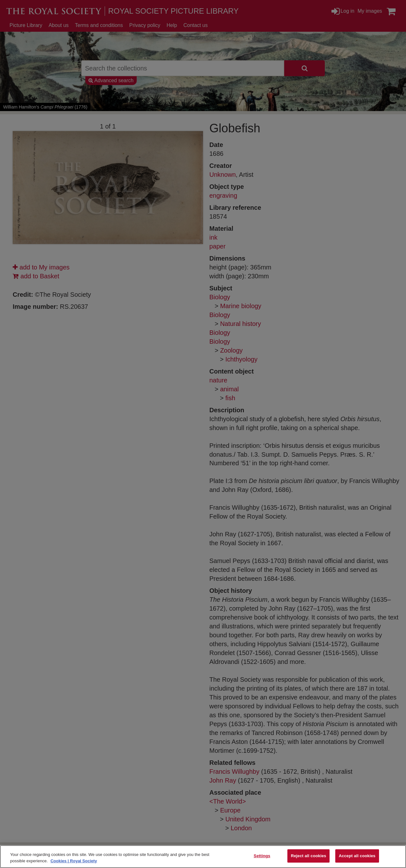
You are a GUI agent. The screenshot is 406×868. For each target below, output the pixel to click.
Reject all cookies (308, 856)
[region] (203, 857)
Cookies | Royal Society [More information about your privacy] (74, 861)
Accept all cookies (357, 856)
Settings (262, 856)
